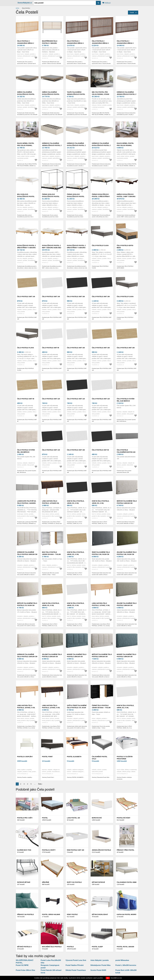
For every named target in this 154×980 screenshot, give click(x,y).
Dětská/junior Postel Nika (100, 965)
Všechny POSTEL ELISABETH (75, 777)
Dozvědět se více (116, 978)
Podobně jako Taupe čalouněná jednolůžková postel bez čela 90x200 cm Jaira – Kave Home (77, 115)
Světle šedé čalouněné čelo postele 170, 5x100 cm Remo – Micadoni (77, 708)
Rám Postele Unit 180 (75, 850)
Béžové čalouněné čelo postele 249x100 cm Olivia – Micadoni (127, 503)
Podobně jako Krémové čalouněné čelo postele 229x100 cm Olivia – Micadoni (26, 677)
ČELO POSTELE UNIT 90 (51, 348)
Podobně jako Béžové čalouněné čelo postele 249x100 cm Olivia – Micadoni (126, 524)
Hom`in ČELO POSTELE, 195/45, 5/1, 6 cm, (76, 553)
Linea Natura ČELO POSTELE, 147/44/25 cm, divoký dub (51, 503)
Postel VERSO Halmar (51, 914)
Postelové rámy (124, 818)
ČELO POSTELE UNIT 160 (76, 297)
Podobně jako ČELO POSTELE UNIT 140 (27, 318)
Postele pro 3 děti (25, 818)
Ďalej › (40, 784)
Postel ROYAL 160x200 (125, 947)
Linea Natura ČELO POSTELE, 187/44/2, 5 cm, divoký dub (26, 708)
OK (108, 978)
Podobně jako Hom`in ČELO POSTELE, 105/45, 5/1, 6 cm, (99, 523)
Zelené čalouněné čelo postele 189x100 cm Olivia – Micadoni (127, 605)
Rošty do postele (74, 882)
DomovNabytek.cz (25, 3)
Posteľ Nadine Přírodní (75, 965)
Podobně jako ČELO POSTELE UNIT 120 (52, 420)
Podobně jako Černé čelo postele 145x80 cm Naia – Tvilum (101, 727)
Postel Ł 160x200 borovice (126, 965)
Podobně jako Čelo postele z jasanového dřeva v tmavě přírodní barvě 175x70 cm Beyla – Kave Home (77, 63)
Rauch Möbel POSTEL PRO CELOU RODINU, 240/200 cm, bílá (26, 145)
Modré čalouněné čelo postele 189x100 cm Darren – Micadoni (77, 657)
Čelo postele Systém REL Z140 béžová (126, 400)
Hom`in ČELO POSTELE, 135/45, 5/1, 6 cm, (76, 502)
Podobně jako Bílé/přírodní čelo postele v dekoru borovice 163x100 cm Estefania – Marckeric (51, 63)
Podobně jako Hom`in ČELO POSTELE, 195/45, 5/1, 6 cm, (75, 574)
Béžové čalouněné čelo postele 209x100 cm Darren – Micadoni (102, 657)
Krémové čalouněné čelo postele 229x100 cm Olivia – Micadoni (27, 657)
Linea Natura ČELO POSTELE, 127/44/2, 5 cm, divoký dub (101, 605)
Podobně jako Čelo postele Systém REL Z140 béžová (126, 420)
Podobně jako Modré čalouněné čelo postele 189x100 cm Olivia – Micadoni (127, 677)
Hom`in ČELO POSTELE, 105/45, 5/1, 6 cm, (101, 502)
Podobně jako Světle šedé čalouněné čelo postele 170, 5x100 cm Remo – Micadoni (77, 728)
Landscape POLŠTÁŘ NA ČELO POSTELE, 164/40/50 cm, (27, 503)
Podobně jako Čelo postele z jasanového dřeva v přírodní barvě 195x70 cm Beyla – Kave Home (26, 63)
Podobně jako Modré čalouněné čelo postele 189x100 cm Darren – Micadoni (77, 677)
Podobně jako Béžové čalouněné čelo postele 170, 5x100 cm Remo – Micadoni (27, 626)
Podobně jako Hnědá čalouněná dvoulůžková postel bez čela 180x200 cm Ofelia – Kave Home (52, 115)
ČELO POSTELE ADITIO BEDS (125, 247)
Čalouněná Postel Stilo (100, 758)
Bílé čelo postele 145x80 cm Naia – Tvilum (51, 553)
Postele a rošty (49, 850)
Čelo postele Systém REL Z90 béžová (26, 451)
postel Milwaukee (122, 960)
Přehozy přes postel (126, 850)
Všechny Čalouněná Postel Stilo (101, 777)
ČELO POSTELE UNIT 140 (26, 297)
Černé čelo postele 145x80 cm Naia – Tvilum (101, 707)
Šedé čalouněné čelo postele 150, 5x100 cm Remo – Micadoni (101, 554)
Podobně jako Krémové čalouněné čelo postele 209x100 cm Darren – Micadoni (26, 575)
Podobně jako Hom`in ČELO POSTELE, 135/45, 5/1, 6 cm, (75, 523)
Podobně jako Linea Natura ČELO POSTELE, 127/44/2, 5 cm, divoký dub (101, 626)
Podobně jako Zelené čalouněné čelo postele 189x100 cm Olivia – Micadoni (127, 626)
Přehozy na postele (25, 914)
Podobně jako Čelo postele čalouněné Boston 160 (124, 472)
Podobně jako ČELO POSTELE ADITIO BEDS (125, 267)
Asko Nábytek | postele (100, 960)
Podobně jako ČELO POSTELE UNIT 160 (77, 318)
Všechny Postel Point (48, 777)
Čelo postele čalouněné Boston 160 (126, 451)
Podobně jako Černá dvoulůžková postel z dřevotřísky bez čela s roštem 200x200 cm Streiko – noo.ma (102, 217)
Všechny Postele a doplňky (24, 777)
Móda (17, 8)
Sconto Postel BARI (98, 970)
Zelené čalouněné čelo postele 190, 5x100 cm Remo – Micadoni (127, 554)
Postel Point (47, 757)
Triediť (132, 13)
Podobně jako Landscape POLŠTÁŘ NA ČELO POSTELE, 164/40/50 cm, (27, 523)
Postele (70, 947)
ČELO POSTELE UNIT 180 (101, 297)
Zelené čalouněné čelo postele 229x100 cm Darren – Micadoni (52, 657)
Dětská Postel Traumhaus (76, 970)
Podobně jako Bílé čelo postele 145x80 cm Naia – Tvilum (50, 574)
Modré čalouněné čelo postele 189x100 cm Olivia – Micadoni (126, 657)
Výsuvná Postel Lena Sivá (76, 960)
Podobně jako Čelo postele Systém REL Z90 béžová (27, 472)
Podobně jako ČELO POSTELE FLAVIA (100, 267)
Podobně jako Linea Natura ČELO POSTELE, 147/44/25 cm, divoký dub (52, 523)
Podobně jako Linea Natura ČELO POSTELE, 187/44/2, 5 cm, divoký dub (26, 728)
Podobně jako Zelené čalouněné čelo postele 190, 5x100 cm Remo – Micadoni (127, 575)
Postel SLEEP (97, 947)
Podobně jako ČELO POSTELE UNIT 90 (52, 369)
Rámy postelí (72, 914)
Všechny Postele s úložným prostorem (124, 778)
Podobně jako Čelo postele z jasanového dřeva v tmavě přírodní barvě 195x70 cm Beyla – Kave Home (127, 63)
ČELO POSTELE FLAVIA (100, 245)
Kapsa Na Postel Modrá (127, 914)
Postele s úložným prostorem (125, 758)
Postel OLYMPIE (22, 965)
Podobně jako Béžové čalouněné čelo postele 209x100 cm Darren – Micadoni (101, 677)
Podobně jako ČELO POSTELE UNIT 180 (102, 318)
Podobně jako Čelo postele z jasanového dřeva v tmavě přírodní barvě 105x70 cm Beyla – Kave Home (102, 63)
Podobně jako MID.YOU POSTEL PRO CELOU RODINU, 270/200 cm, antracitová (101, 115)
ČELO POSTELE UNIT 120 (51, 399)
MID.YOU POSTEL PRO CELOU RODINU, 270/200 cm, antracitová (101, 94)
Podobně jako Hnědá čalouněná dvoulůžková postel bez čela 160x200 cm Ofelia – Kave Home (27, 115)
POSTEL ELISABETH (74, 757)
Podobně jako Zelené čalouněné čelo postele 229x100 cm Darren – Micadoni (52, 677)
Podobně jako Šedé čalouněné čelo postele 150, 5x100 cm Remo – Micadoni (101, 575)
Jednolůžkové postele (101, 850)
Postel (45, 818)
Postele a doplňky (25, 757)
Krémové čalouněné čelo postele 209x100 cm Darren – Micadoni (27, 554)
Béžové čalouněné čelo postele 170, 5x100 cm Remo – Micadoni (27, 605)
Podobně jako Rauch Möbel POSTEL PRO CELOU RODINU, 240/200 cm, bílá (27, 166)
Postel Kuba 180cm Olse (25, 970)
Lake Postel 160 (73, 818)
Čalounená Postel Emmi (127, 882)
